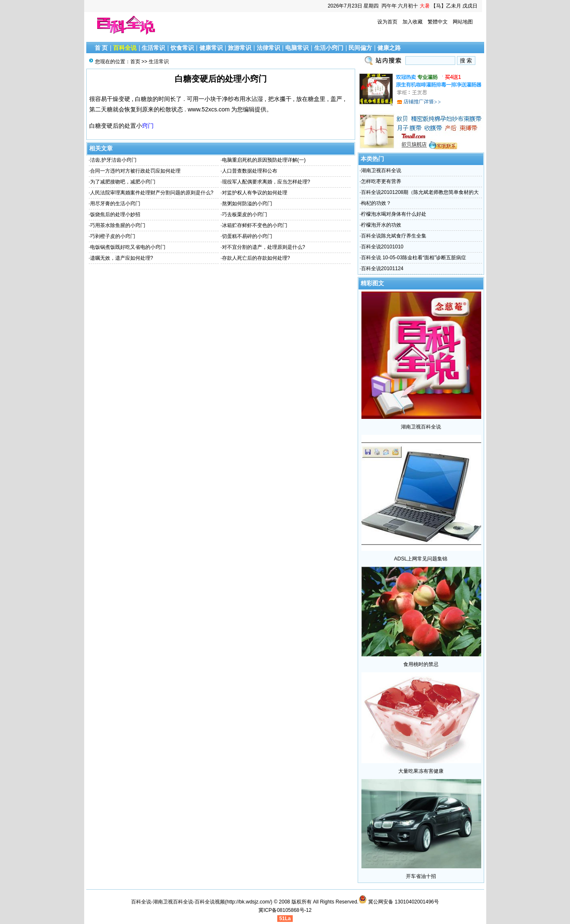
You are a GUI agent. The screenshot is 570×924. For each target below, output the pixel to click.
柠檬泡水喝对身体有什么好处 (394, 214)
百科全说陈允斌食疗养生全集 (394, 236)
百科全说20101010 (382, 247)
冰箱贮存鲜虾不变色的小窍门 (255, 225)
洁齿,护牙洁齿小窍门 (113, 160)
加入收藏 (413, 22)
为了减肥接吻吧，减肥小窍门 (123, 182)
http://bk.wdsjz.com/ (249, 902)
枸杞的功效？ (376, 203)
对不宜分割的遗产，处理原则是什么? (264, 247)
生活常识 (153, 48)
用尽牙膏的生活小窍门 (115, 204)
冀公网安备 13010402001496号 (399, 902)
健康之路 (389, 48)
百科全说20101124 (382, 268)
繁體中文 (438, 22)
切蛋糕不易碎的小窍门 (247, 236)
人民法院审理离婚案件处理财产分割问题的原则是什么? (152, 193)
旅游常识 (240, 48)
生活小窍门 (329, 48)
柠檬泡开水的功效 (381, 225)
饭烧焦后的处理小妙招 (115, 214)
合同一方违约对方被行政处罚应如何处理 (135, 171)
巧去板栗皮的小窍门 (245, 214)
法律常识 (268, 48)
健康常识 (211, 48)
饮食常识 (182, 48)
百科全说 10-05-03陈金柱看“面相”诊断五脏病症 (414, 258)
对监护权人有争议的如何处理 (255, 193)
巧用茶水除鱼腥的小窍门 (118, 225)
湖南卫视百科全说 (381, 170)
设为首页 (387, 22)
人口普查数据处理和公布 (250, 171)
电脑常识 (297, 48)
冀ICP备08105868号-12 (285, 910)
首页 (135, 62)
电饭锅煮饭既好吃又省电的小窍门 (128, 247)
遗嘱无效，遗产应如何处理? (122, 258)
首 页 (101, 48)
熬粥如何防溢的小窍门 (247, 204)
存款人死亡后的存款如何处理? (256, 258)
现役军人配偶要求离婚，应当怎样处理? (266, 182)
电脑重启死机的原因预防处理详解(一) (264, 160)
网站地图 (463, 22)
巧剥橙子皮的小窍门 (113, 236)
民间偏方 (360, 48)
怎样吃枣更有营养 (381, 181)
